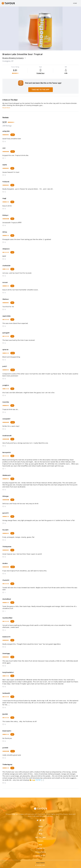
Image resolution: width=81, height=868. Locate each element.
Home (75, 3)
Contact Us (40, 848)
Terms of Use (40, 856)
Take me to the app (40, 90)
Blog (41, 834)
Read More (6, 108)
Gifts (40, 830)
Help (41, 845)
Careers (40, 841)
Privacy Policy (40, 852)
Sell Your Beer (41, 837)
